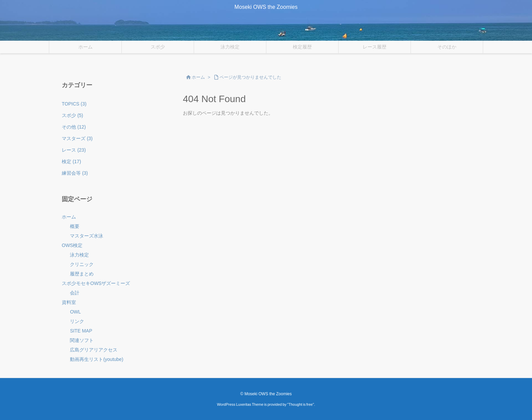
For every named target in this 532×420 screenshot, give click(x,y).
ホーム (198, 77)
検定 (71, 161)
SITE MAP (81, 331)
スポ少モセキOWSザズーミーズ (96, 283)
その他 (74, 127)
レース (74, 150)
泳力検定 (79, 255)
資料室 (69, 302)
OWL (75, 312)
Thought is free (300, 404)
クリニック (82, 264)
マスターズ (77, 138)
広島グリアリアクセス (94, 350)
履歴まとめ (82, 274)
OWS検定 (72, 245)
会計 (75, 293)
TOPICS (74, 104)
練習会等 (75, 173)
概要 (75, 226)
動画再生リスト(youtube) (97, 359)
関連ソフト (82, 340)
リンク (77, 321)
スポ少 (72, 115)
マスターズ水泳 (87, 236)
